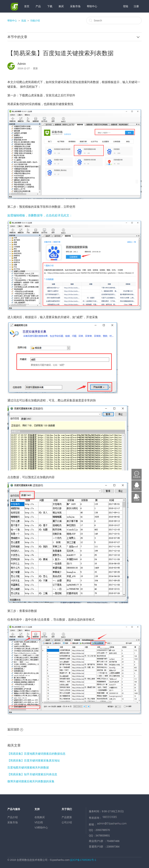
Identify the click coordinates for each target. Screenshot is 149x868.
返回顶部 (15, 729)
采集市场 (75, 6)
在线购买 (40, 817)
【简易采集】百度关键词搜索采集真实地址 (34, 760)
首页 (27, 6)
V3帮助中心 (41, 828)
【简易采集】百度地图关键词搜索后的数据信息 (36, 754)
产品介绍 (13, 817)
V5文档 (39, 822)
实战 (24, 21)
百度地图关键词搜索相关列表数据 (28, 767)
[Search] (114, 20)
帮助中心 (92, 6)
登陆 (126, 6)
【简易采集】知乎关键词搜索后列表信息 (32, 774)
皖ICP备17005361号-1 (83, 860)
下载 (50, 6)
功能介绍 (35, 21)
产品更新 (67, 817)
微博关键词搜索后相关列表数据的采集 (31, 781)
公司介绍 (67, 822)
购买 (61, 6)
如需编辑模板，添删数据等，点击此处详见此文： (40, 215)
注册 (136, 6)
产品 (38, 6)
